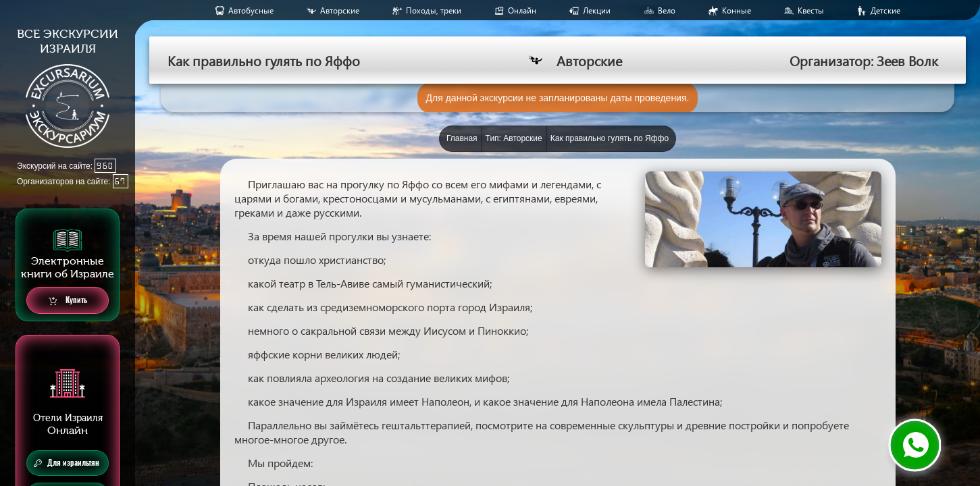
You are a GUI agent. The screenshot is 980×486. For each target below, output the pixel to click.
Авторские (340, 10)
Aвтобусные (251, 10)
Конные (737, 10)
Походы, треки (434, 10)
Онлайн (522, 10)
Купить (68, 301)
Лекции (597, 10)
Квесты (811, 10)
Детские (885, 10)
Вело (667, 10)
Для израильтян (67, 463)
